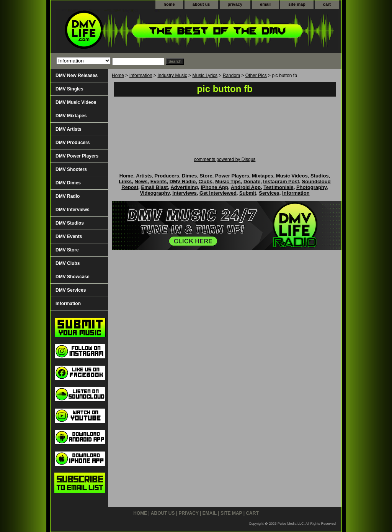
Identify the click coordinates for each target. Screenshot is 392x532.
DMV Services (71, 290)
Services (269, 193)
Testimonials (278, 187)
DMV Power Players (77, 156)
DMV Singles (69, 89)
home (169, 4)
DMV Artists (69, 129)
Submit (248, 193)
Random (231, 76)
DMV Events (69, 236)
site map (297, 4)
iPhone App (214, 187)
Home (118, 76)
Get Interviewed (218, 193)
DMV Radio (68, 196)
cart (327, 4)
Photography (311, 187)
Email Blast (155, 187)
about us (201, 4)
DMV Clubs (68, 263)
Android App (246, 187)
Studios (320, 176)
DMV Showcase (73, 277)
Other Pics (256, 76)
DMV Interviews (73, 210)
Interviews (185, 193)
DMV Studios (70, 223)
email (265, 4)
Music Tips (228, 181)
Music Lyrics (205, 76)
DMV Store (67, 250)
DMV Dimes (68, 183)
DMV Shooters (71, 169)
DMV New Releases (77, 76)
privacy (235, 4)
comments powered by (225, 159)
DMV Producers (73, 143)
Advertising (184, 187)
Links (125, 181)
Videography (155, 193)
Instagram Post (281, 181)
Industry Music (172, 76)
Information (141, 76)
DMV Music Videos (76, 102)
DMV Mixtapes (71, 116)
